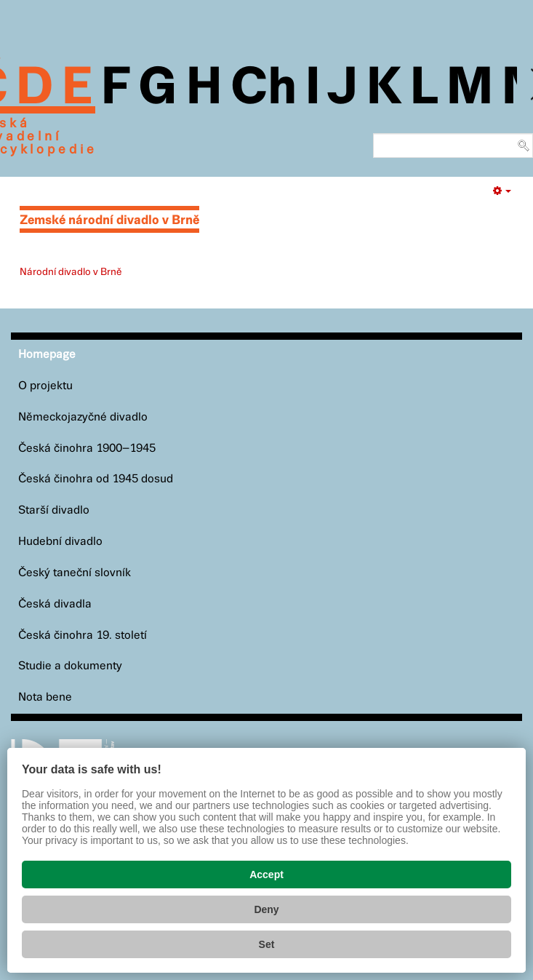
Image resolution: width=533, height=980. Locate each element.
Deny (266, 909)
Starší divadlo (54, 510)
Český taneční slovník (75, 573)
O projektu (45, 386)
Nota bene (45, 697)
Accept (266, 875)
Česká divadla (55, 604)
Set (267, 944)
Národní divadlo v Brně (71, 272)
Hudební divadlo (60, 542)
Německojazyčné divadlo (83, 417)
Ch (264, 89)
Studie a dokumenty (70, 666)
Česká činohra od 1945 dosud (96, 479)
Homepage (47, 355)
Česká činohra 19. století (83, 636)
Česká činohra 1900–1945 (87, 449)
